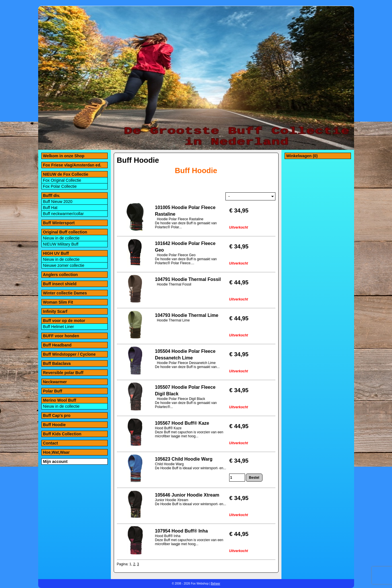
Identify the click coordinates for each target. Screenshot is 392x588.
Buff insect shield (60, 284)
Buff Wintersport (59, 223)
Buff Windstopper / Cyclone (69, 354)
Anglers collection (60, 275)
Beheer (215, 584)
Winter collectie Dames (65, 293)
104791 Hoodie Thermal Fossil (188, 279)
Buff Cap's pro (57, 415)
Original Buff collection (65, 232)
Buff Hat (50, 208)
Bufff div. (52, 196)
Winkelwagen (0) (302, 156)
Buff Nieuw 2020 (58, 202)
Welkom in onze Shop (64, 156)
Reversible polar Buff (63, 373)
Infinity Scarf (55, 311)
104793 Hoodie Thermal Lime (187, 315)
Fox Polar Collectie (60, 186)
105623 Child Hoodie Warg (184, 459)
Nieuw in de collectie (61, 238)
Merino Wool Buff (60, 400)
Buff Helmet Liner (59, 327)
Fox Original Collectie (62, 180)
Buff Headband (57, 345)
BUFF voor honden (61, 336)
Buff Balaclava (57, 363)
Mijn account (55, 461)
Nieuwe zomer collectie (64, 265)
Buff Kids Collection (62, 434)
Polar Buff (53, 391)
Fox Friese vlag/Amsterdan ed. (72, 165)
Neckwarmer (55, 382)
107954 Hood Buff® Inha (181, 531)
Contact (51, 443)
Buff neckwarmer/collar (63, 214)
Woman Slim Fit (58, 302)
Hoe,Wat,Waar (56, 452)
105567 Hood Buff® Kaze (182, 423)
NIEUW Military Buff (61, 244)
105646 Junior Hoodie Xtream (187, 495)
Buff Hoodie (54, 425)
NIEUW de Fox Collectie (66, 174)
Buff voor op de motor (64, 321)
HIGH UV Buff (56, 253)
